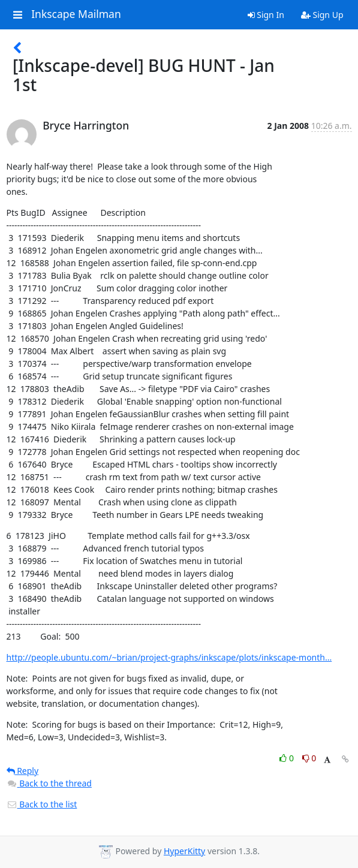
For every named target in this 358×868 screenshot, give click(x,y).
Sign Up (322, 15)
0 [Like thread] (288, 758)
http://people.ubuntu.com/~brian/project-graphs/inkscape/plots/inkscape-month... (169, 657)
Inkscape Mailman (76, 14)
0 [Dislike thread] (309, 758)
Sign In (266, 15)
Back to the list (42, 804)
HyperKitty (184, 851)
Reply (23, 771)
